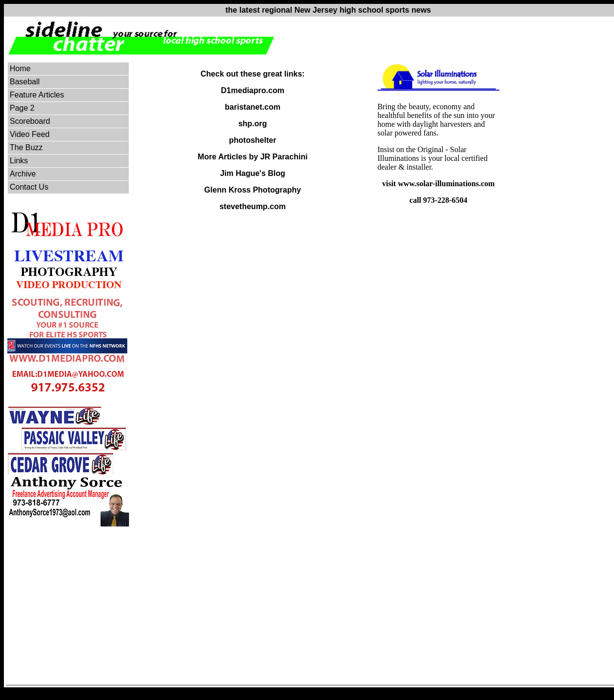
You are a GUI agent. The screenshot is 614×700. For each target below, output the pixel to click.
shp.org (253, 124)
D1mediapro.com (253, 90)
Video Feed (30, 134)
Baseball (25, 82)
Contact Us (29, 187)
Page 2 (22, 108)
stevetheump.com (253, 206)
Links (19, 161)
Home (20, 68)
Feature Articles (37, 95)
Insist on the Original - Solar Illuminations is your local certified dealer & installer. (433, 158)
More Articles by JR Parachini (252, 157)
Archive (23, 174)
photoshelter (253, 140)
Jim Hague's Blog (253, 173)
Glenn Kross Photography (253, 190)
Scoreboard (30, 121)
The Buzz (26, 147)
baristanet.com (253, 107)
